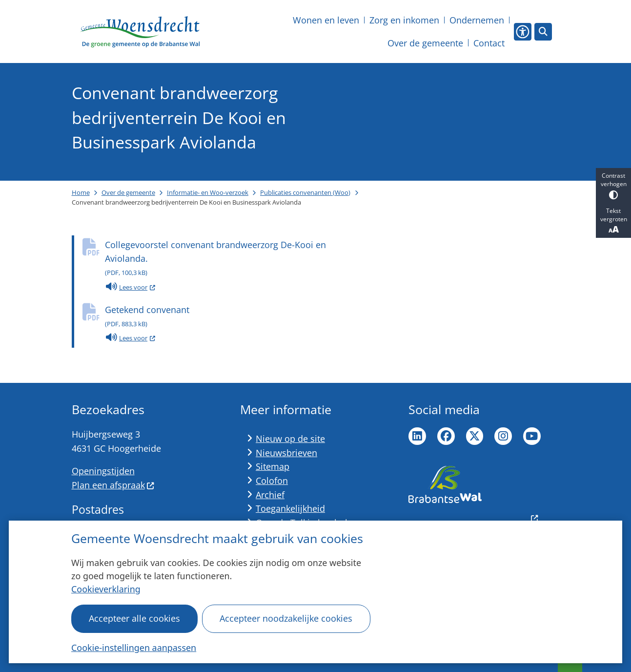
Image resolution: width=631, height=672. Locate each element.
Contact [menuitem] (489, 43)
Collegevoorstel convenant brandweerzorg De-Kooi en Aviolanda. (234, 259)
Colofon (272, 481)
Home (81, 192)
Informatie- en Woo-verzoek (208, 192)
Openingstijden (103, 471)
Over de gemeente (128, 192)
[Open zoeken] (543, 32)
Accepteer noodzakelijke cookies (286, 618)
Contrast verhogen (613, 185)
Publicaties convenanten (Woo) (305, 192)
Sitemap (273, 466)
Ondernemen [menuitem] (477, 20)
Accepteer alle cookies (134, 618)
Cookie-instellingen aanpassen (134, 648)
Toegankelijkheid (290, 508)
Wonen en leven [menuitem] (326, 20)
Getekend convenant (234, 317)
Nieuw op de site (290, 439)
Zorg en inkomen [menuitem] (404, 20)
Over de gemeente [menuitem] (425, 43)
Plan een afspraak (113, 485)
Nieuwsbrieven (286, 453)
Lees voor (130, 287)
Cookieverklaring (106, 589)
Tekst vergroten (613, 221)
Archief (270, 495)
